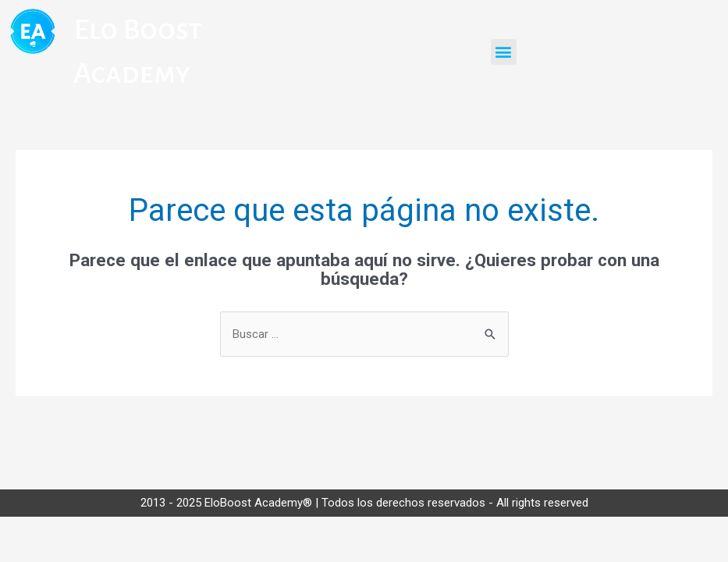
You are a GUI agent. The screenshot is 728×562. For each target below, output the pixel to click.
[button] (504, 52)
